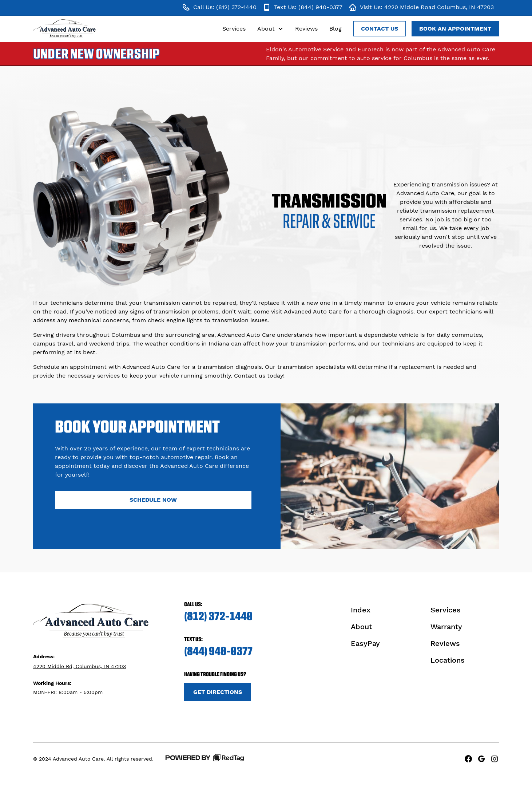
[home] (65, 29)
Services (234, 29)
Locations (448, 660)
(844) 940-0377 (218, 651)
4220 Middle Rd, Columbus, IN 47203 (80, 666)
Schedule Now (153, 500)
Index (361, 610)
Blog (336, 29)
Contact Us (380, 29)
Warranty (446, 627)
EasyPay (365, 643)
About (361, 627)
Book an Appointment (455, 29)
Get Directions (218, 692)
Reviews (306, 29)
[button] (270, 29)
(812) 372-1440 (218, 616)
